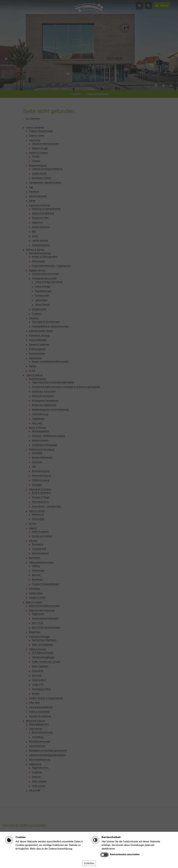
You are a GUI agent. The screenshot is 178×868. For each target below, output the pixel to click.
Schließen (89, 863)
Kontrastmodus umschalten (125, 854)
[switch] (104, 855)
